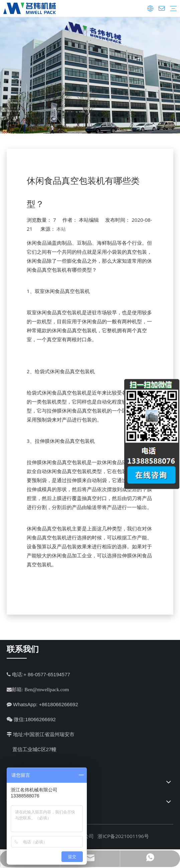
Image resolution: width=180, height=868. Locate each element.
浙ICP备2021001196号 (123, 836)
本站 (61, 229)
